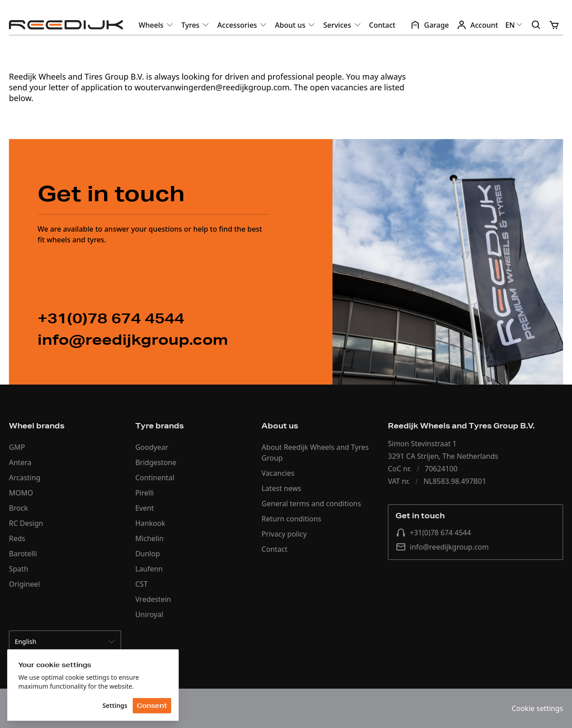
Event (145, 508)
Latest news (281, 488)
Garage (429, 25)
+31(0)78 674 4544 (433, 533)
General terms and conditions (311, 504)
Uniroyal (149, 614)
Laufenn (149, 569)
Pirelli (145, 493)
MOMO (21, 493)
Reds (17, 538)
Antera (20, 462)
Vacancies (278, 473)
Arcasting (25, 478)
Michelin (149, 538)
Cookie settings (537, 708)
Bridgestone (156, 462)
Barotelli (23, 554)
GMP (17, 447)
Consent (152, 706)
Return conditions (291, 519)
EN (515, 25)
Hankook (150, 523)
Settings (115, 705)
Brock (19, 508)
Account (477, 25)
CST (142, 584)
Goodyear (152, 447)
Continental (155, 478)
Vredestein (153, 599)
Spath (19, 569)
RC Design (26, 523)
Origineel (24, 584)
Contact (382, 25)
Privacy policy (284, 534)
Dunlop (148, 554)
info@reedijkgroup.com (442, 547)
